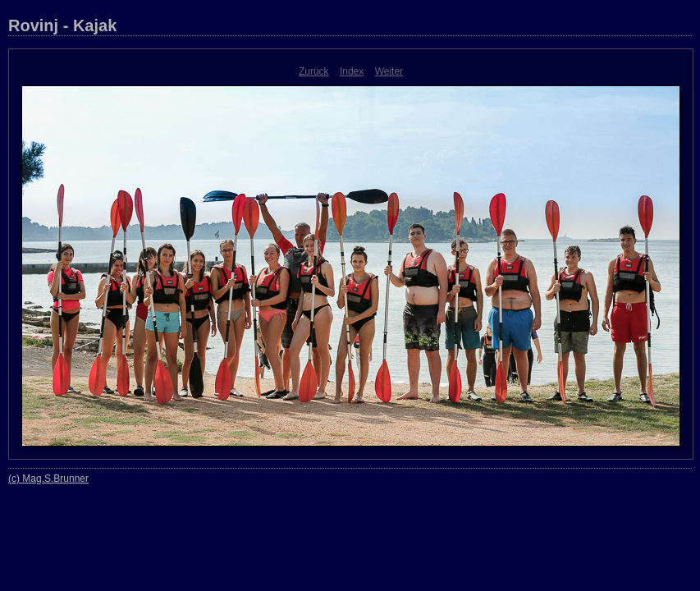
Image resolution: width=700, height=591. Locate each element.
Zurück (314, 71)
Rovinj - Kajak (62, 25)
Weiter (389, 71)
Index (352, 71)
